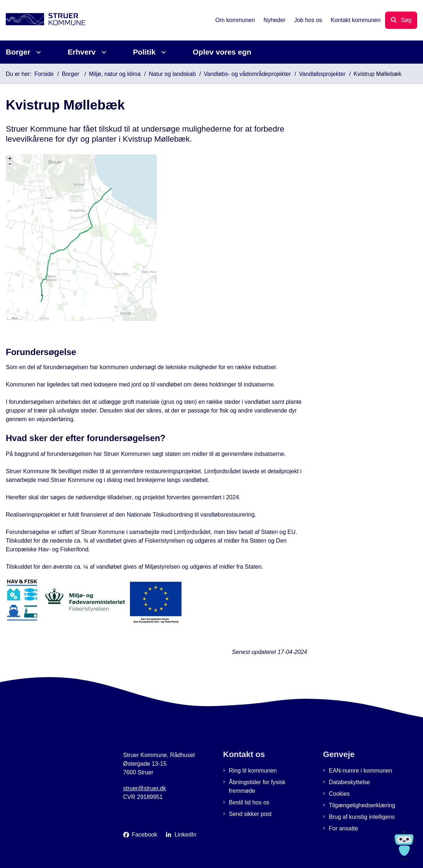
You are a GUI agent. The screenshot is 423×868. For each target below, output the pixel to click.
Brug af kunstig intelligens (362, 817)
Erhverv (82, 52)
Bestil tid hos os (249, 802)
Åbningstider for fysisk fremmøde (257, 786)
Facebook (145, 835)
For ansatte (344, 828)
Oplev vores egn (222, 52)
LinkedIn (186, 835)
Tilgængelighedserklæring (362, 805)
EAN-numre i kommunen (361, 771)
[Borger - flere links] (37, 52)
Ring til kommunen (253, 771)
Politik (144, 52)
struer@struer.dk (145, 788)
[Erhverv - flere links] (103, 52)
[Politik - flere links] (163, 52)
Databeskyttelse (350, 782)
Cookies (339, 794)
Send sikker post (250, 814)
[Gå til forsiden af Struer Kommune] (43, 20)
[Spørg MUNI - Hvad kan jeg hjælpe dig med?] (404, 845)
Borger (18, 52)
